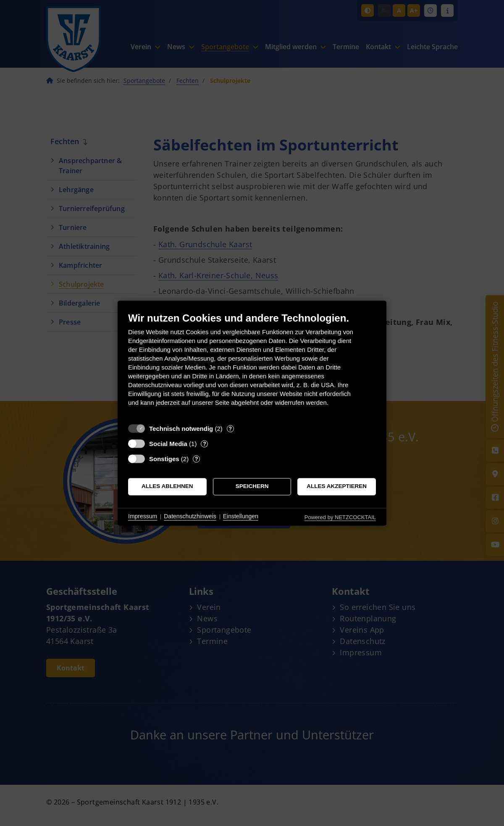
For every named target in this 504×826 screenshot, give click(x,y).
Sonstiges (164, 459)
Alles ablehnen (167, 487)
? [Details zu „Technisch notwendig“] (230, 429)
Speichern (252, 487)
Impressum (143, 517)
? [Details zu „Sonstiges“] (197, 459)
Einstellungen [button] (241, 517)
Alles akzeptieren (337, 487)
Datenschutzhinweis (190, 517)
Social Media (168, 444)
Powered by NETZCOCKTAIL (340, 517)
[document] (252, 365)
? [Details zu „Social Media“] (205, 444)
